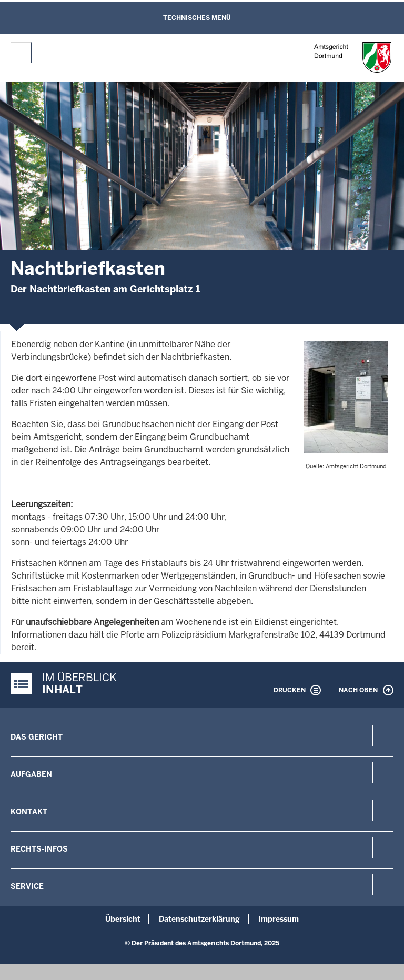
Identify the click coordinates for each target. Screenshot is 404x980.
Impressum (279, 919)
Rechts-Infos (39, 849)
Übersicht (123, 919)
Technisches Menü (197, 18)
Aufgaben (31, 774)
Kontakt (29, 812)
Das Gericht (37, 737)
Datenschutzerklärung (199, 919)
